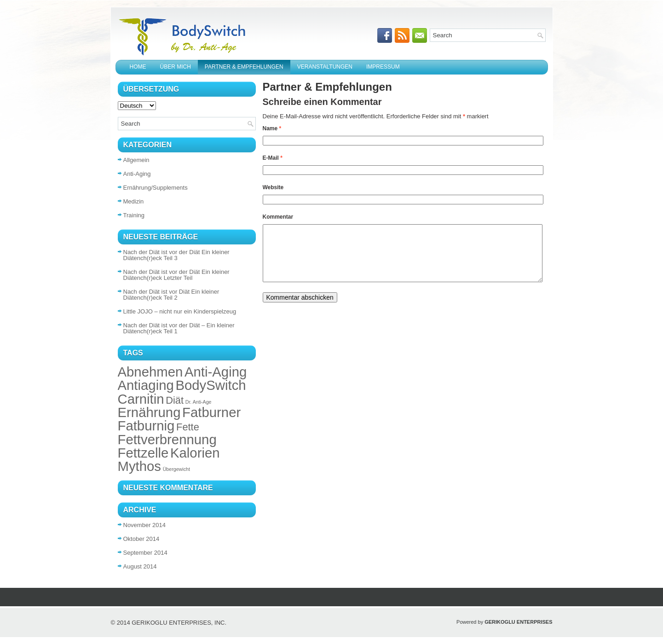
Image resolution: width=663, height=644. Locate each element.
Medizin (134, 201)
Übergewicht (176, 469)
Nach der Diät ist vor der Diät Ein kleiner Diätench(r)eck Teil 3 (176, 255)
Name (272, 128)
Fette (188, 427)
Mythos (140, 466)
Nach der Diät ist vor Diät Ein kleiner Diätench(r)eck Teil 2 (171, 295)
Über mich (176, 67)
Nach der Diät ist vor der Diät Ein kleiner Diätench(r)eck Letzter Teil (176, 275)
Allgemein (136, 160)
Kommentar (278, 217)
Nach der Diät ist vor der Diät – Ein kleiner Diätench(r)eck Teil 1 (179, 328)
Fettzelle (143, 453)
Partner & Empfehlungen (244, 67)
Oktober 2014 (141, 539)
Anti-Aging (137, 174)
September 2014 (145, 553)
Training (134, 215)
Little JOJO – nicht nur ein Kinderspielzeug (180, 311)
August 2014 (140, 566)
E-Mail (273, 158)
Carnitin (141, 399)
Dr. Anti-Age (199, 402)
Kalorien (195, 453)
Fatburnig (146, 426)
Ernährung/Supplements (156, 188)
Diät (175, 400)
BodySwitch (210, 385)
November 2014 (145, 525)
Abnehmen (150, 372)
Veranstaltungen (325, 67)
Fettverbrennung (167, 439)
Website (273, 187)
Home (138, 67)
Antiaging (146, 385)
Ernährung (149, 412)
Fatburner (211, 412)
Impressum (383, 67)
